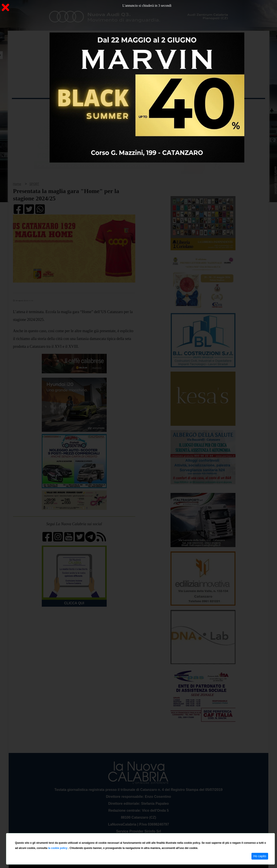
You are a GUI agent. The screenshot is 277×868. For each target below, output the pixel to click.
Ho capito (260, 856)
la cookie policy (58, 848)
